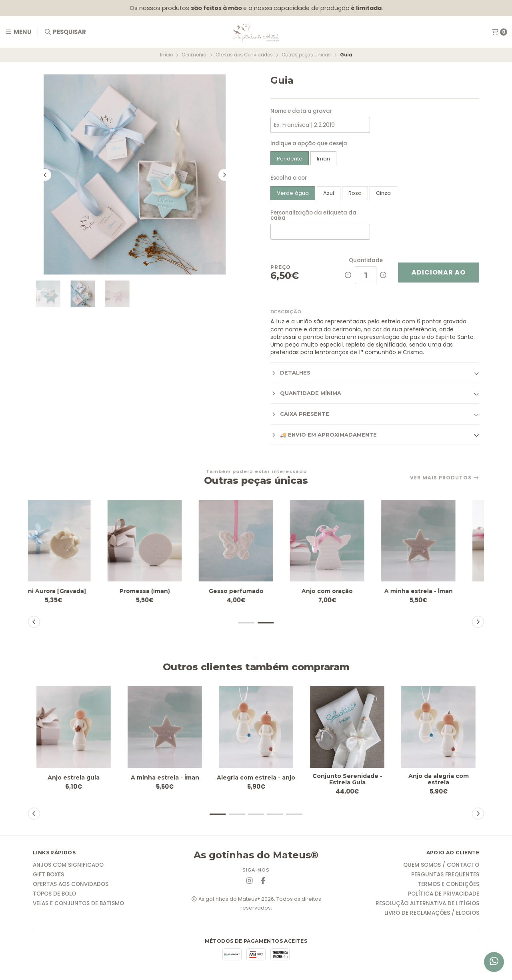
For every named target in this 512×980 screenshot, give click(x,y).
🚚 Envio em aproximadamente (324, 435)
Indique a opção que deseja (309, 143)
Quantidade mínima (306, 393)
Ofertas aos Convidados (244, 55)
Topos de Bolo (54, 896)
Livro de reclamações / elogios (432, 915)
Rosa (355, 193)
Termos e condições (448, 886)
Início (166, 55)
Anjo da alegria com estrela (438, 780)
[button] (246, 623)
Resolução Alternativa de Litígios (427, 906)
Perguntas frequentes (445, 877)
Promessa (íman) (165, 591)
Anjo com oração (347, 591)
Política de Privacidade (444, 896)
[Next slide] (224, 177)
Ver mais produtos (445, 478)
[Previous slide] (45, 177)
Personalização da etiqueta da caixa (313, 215)
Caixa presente (300, 414)
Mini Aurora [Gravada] (74, 591)
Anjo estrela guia (74, 777)
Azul (329, 193)
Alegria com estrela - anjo (256, 780)
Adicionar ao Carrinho (439, 275)
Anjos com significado (68, 867)
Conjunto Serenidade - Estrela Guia (347, 780)
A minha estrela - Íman (438, 591)
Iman (323, 159)
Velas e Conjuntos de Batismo (78, 906)
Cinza (383, 193)
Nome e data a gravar (301, 111)
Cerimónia (194, 55)
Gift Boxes (48, 877)
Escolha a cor (289, 178)
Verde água (293, 193)
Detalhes (290, 373)
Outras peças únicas (306, 55)
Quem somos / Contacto (441, 867)
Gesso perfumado (256, 591)
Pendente (290, 159)
